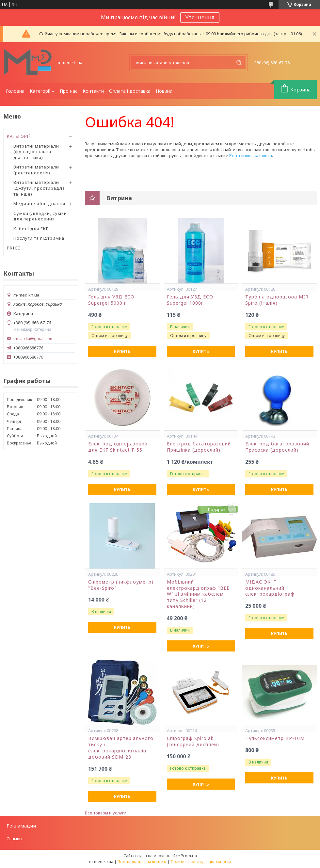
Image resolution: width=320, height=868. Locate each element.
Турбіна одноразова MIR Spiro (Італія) (277, 300)
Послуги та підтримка (39, 238)
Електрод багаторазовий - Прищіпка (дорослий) (201, 447)
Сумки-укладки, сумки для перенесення (40, 216)
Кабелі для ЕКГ (31, 229)
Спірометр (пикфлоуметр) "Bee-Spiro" (121, 585)
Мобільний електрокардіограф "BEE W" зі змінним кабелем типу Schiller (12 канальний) (198, 594)
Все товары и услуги (106, 813)
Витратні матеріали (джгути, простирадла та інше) (39, 188)
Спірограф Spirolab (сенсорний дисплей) (193, 741)
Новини (164, 91)
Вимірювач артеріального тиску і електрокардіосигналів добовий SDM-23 (121, 748)
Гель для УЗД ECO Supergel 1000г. (190, 300)
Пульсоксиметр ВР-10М (275, 738)
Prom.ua (189, 856)
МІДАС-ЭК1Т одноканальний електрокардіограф (270, 588)
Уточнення (200, 17)
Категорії (40, 91)
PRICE (14, 248)
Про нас (69, 91)
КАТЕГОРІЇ (19, 136)
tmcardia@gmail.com (33, 338)
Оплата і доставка (130, 91)
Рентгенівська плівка (251, 155)
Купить (122, 352)
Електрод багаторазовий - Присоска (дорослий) (279, 447)
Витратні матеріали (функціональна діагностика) (36, 152)
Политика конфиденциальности (201, 862)
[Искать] (239, 63)
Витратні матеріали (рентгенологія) (36, 170)
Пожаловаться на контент (142, 862)
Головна (15, 91)
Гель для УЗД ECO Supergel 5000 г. (111, 300)
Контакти (93, 91)
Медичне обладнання (39, 203)
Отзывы (14, 839)
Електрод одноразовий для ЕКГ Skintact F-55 (118, 447)
